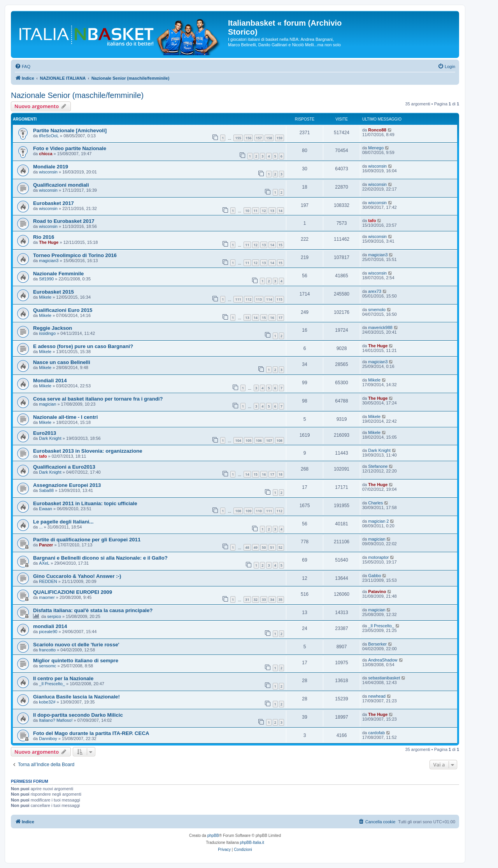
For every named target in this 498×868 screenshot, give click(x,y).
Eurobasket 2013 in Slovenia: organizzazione (88, 451)
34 (272, 599)
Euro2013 (45, 433)
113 (259, 299)
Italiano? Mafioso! (56, 720)
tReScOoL (49, 136)
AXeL (44, 563)
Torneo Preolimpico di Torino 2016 (75, 255)
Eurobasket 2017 (53, 203)
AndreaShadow (383, 660)
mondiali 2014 (50, 626)
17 (281, 318)
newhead (377, 696)
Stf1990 (46, 279)
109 (248, 511)
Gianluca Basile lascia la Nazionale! (76, 697)
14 (281, 211)
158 (269, 138)
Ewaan (46, 509)
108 (280, 440)
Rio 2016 (44, 237)
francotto (47, 650)
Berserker (377, 644)
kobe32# (47, 702)
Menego (376, 148)
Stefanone (378, 466)
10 (247, 211)
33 (264, 599)
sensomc (47, 666)
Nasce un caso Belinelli (62, 362)
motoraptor (378, 557)
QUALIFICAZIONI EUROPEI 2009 (73, 592)
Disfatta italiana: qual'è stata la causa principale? (93, 610)
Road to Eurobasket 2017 (64, 221)
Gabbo (374, 576)
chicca (46, 154)
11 (256, 211)
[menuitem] (23, 66)
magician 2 (378, 521)
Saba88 (46, 490)
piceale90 (48, 632)
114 (269, 299)
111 (238, 299)
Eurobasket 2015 (53, 292)
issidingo (47, 333)
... (41, 527)
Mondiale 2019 (51, 167)
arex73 (375, 291)
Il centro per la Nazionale (63, 678)
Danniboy (48, 738)
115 (280, 299)
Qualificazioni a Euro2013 (64, 467)
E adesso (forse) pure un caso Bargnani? (83, 346)
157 (259, 138)
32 (256, 599)
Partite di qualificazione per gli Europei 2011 (87, 540)
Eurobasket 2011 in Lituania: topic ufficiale (85, 503)
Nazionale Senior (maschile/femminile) (77, 95)
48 (247, 547)
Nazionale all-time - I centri (65, 417)
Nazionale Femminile (58, 274)
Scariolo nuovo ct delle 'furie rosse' (76, 645)
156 (248, 138)
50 (264, 547)
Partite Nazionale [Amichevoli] (70, 130)
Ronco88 (377, 130)
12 (264, 211)
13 (272, 211)
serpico (54, 616)
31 (247, 599)
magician (47, 404)
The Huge (49, 242)
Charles (375, 503)
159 (280, 138)
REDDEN (48, 581)
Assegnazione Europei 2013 (67, 485)
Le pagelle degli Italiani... (63, 522)
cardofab (376, 733)
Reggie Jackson (53, 328)
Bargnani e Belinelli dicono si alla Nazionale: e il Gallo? (100, 558)
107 (269, 440)
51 (272, 547)
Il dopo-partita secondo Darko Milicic (78, 715)
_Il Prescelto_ (381, 626)
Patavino (377, 591)
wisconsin (48, 172)
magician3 (49, 261)
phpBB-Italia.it (252, 843)
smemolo (377, 310)
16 (272, 318)
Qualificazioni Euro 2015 (63, 310)
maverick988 (380, 327)
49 (256, 547)
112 (248, 299)
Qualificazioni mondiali (61, 185)
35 (281, 599)
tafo (372, 220)
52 (281, 547)
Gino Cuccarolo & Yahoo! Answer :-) (77, 576)
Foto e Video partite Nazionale (70, 148)
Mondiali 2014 (50, 381)
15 (281, 245)
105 (248, 440)
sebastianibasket (384, 678)
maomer (47, 597)
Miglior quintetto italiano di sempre (76, 661)
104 (238, 440)
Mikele (45, 297)
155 (238, 138)
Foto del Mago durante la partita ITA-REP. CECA (91, 733)
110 (259, 511)
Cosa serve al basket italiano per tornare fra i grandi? (98, 399)
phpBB (213, 836)
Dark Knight (50, 438)
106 (259, 440)
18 (281, 474)
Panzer (46, 545)
